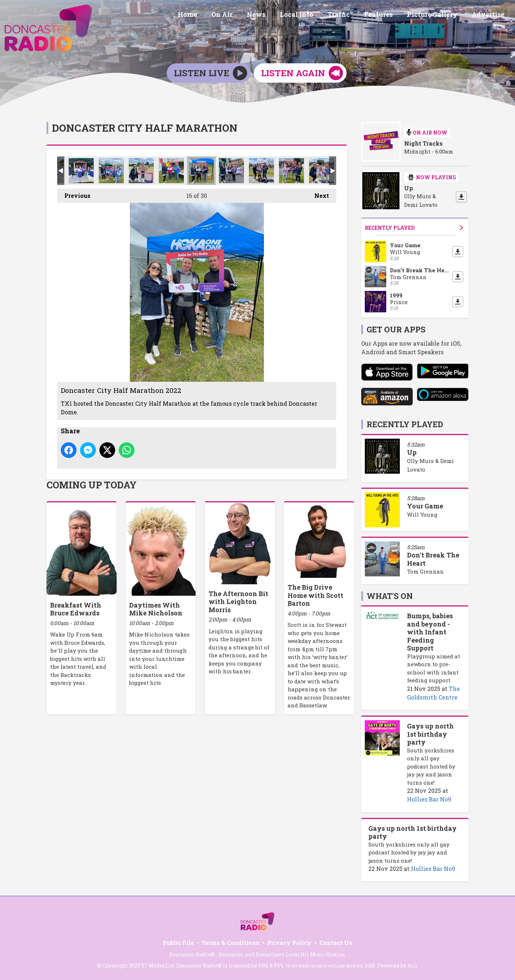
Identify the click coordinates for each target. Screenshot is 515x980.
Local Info (309, 15)
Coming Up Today (92, 485)
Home (209, 15)
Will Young (422, 515)
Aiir (412, 966)
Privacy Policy (289, 943)
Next (318, 194)
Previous (74, 194)
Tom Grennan (425, 571)
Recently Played (414, 228)
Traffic (349, 15)
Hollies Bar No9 (429, 799)
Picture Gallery (436, 15)
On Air (241, 15)
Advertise (489, 15)
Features (386, 15)
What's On (390, 596)
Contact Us (336, 943)
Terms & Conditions (230, 943)
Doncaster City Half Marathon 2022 (81, 171)
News (272, 15)
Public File (178, 943)
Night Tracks (423, 143)
